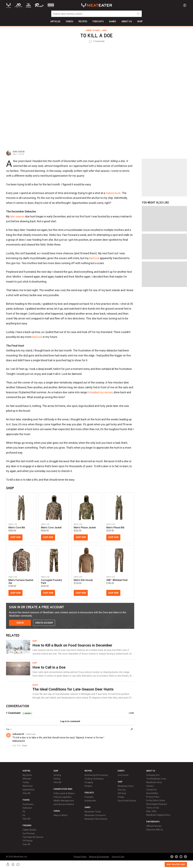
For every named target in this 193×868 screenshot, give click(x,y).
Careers (150, 786)
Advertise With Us (155, 830)
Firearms (27, 826)
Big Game (27, 775)
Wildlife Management (64, 801)
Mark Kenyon (19, 152)
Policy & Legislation (63, 797)
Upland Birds (29, 790)
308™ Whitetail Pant (117, 580)
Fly (24, 811)
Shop (120, 782)
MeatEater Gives (154, 782)
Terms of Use (153, 808)
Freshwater (28, 804)
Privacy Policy (153, 797)
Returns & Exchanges (99, 857)
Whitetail (27, 779)
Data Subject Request (157, 804)
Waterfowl (28, 786)
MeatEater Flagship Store (158, 815)
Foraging (89, 782)
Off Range (28, 841)
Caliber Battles (30, 830)
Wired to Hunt (93, 31)
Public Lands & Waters (64, 793)
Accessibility (152, 793)
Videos (57, 811)
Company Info (153, 775)
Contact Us (151, 790)
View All (26, 793)
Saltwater (27, 808)
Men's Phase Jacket (85, 528)
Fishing (26, 800)
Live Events (123, 775)
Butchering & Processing (96, 775)
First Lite (122, 790)
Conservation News (63, 789)
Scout (35, 685)
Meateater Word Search (96, 819)
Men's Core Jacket (51, 528)
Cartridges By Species (33, 837)
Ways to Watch (61, 815)
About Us (151, 771)
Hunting (26, 771)
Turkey (26, 782)
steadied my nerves (101, 392)
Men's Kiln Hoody (83, 580)
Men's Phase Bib (115, 528)
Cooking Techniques (94, 779)
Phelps (121, 797)
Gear (56, 771)
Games (88, 807)
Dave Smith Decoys (127, 801)
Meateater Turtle (93, 812)
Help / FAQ (151, 811)
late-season (17, 216)
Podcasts (89, 793)
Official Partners (154, 826)
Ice (24, 815)
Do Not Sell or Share (156, 800)
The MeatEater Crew (156, 779)
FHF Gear (122, 793)
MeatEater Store (126, 786)
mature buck (113, 193)
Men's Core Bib (17, 528)
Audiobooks (90, 801)
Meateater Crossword (95, 815)
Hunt (105, 31)
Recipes (88, 771)
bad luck (94, 258)
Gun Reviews (29, 833)
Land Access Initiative (64, 804)
